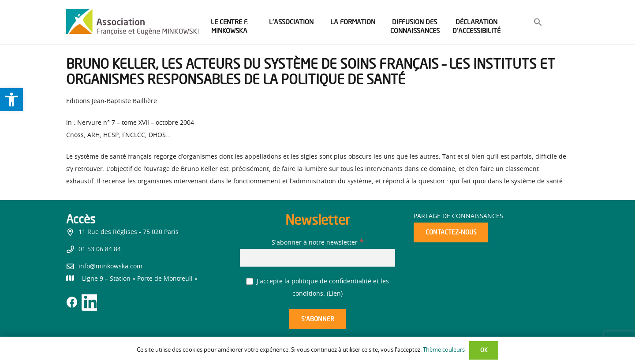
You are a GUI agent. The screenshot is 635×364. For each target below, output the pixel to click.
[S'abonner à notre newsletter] (317, 258)
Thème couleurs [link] (444, 350)
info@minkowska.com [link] (110, 267)
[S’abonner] (317, 319)
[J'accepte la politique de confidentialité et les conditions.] (250, 281)
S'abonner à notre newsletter (317, 243)
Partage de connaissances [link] (458, 216)
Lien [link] (335, 294)
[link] (11, 100)
